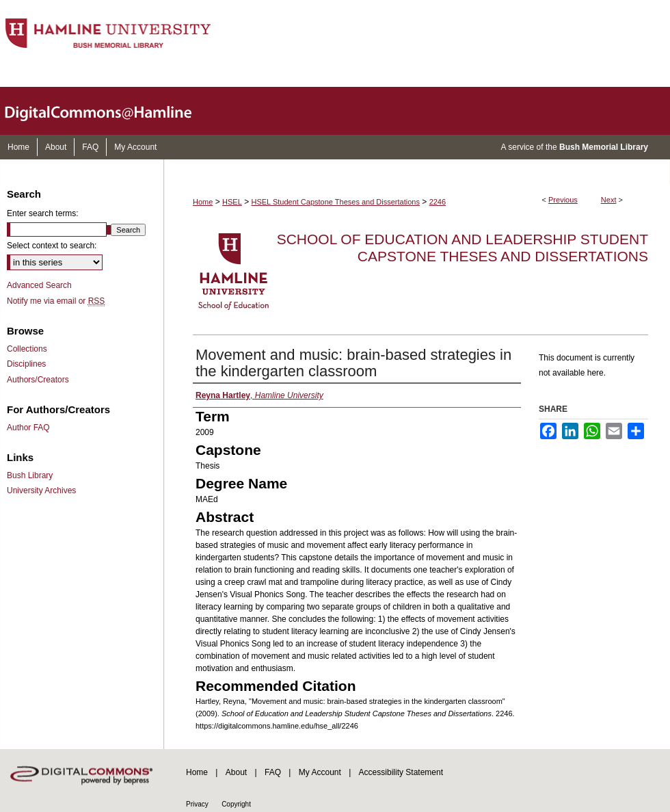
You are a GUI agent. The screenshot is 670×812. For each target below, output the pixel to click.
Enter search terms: (43, 213)
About (236, 772)
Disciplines (26, 364)
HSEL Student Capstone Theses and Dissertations (336, 202)
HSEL (232, 202)
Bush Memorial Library (604, 147)
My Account (320, 772)
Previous (563, 200)
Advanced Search (39, 285)
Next (609, 200)
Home (203, 202)
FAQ (273, 772)
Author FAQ (28, 428)
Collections (27, 349)
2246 (438, 202)
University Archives (41, 490)
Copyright (236, 804)
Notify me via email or (56, 301)
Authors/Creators (38, 380)
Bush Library (30, 475)
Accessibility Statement (401, 772)
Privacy (197, 804)
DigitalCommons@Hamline (109, 111)
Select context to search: (52, 246)
